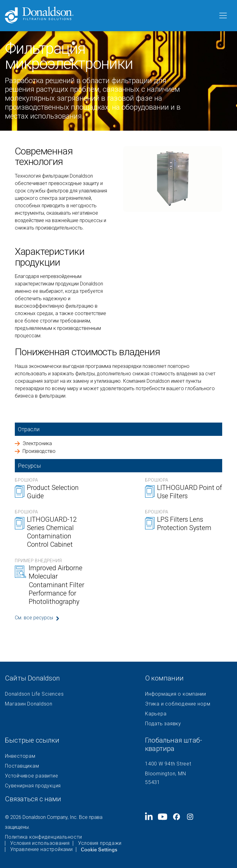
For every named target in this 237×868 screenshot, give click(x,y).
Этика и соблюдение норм (178, 704)
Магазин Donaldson (29, 704)
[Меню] (222, 16)
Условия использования (40, 843)
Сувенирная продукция (33, 786)
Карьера (156, 714)
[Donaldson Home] (109, 16)
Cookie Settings (99, 849)
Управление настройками (42, 849)
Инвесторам (20, 756)
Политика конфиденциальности (43, 837)
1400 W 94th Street (168, 764)
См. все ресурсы (34, 618)
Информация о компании (176, 694)
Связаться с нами (33, 799)
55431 (153, 782)
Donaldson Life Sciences (34, 694)
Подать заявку (163, 724)
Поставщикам (22, 766)
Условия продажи (100, 843)
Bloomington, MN (165, 774)
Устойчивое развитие (31, 776)
